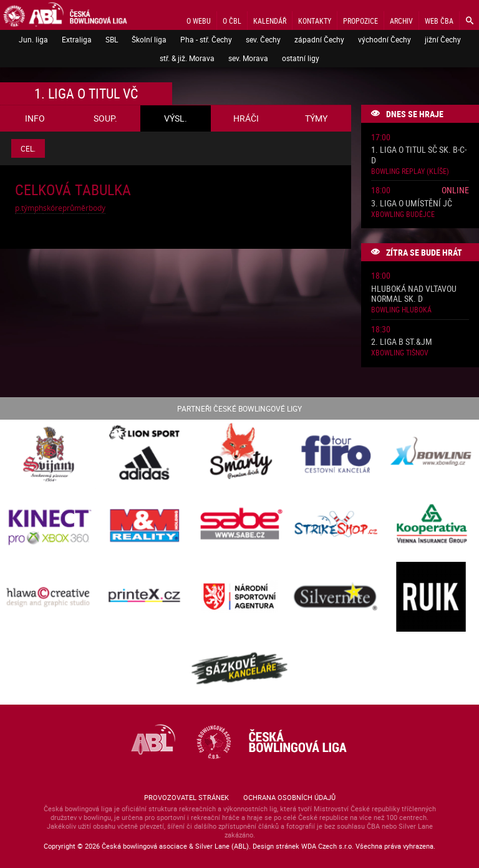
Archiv (401, 21)
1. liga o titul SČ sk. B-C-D (419, 155)
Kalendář (270, 21)
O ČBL (232, 21)
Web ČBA (439, 21)
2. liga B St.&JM (402, 342)
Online (455, 190)
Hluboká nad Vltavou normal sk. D (414, 294)
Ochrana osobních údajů (289, 797)
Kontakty (315, 21)
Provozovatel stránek (186, 797)
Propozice (360, 21)
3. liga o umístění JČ (412, 204)
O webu (199, 21)
